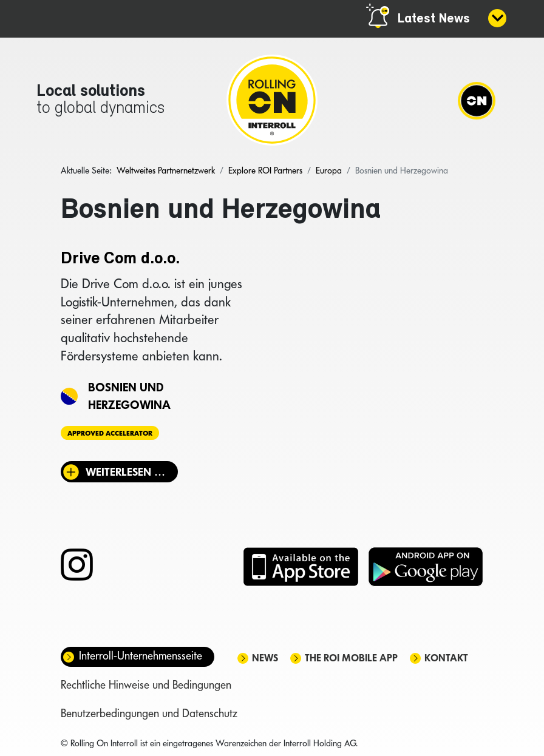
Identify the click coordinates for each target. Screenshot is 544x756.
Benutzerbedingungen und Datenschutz (149, 713)
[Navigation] (477, 100)
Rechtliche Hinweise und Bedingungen (146, 685)
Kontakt (446, 658)
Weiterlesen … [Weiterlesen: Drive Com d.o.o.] (125, 472)
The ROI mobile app (351, 658)
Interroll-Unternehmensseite (141, 656)
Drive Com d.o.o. (120, 259)
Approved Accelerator (110, 433)
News (265, 658)
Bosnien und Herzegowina (129, 396)
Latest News (434, 19)
